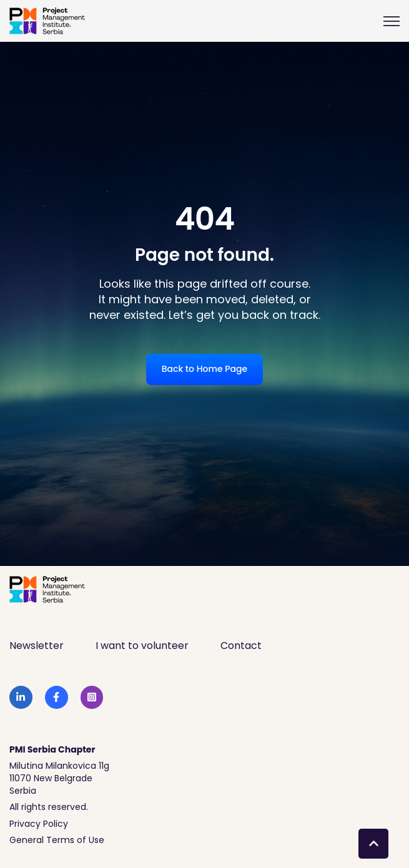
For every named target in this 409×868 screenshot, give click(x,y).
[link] (47, 20)
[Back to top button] (373, 844)
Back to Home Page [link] (204, 369)
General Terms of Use (57, 840)
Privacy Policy (39, 824)
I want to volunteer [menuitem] (142, 646)
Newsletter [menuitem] (37, 646)
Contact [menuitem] (241, 646)
